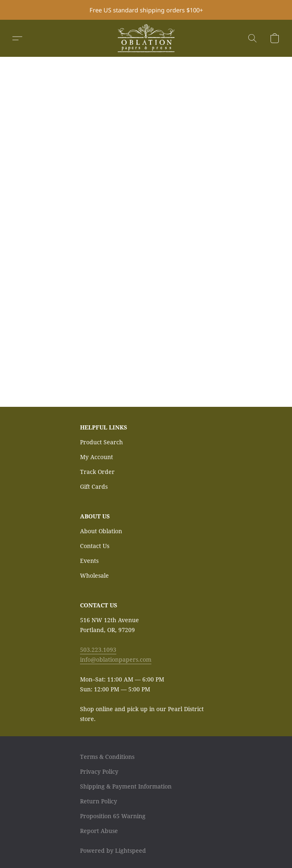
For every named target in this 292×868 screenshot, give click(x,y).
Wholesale (94, 575)
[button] (146, 38)
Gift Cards (94, 486)
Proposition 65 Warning (113, 816)
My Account (97, 457)
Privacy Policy (99, 771)
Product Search (101, 442)
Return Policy (99, 801)
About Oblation (101, 531)
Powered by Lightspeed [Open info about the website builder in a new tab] (113, 850)
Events (89, 561)
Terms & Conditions (107, 757)
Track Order (97, 472)
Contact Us (95, 546)
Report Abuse (99, 831)
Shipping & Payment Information (126, 786)
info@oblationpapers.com (116, 659)
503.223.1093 (98, 650)
